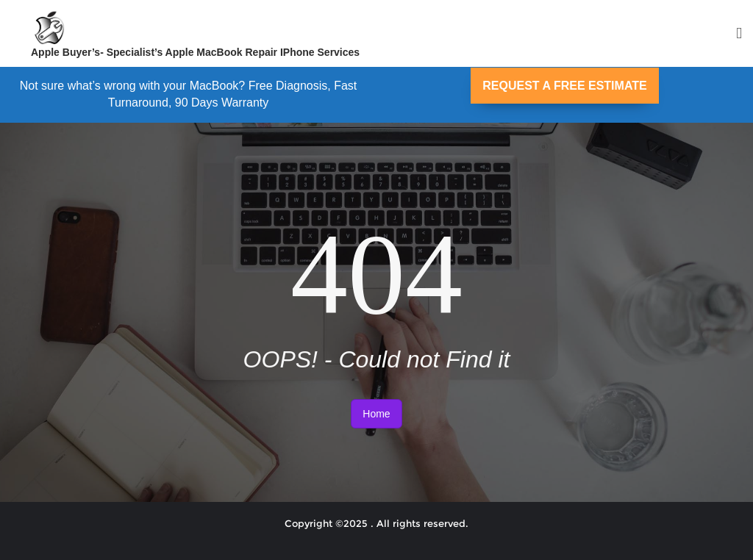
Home (376, 414)
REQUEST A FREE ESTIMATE (564, 86)
